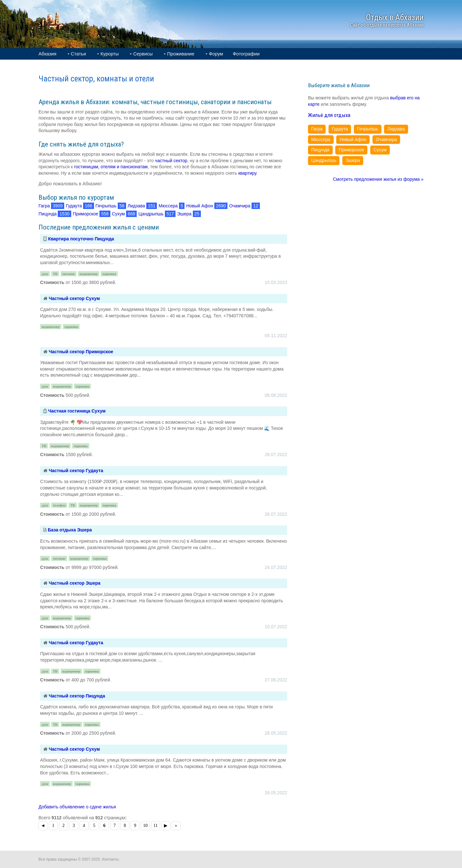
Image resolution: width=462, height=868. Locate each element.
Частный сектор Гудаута (76, 471)
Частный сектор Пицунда (77, 696)
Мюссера (168, 206)
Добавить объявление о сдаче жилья (77, 807)
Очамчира (240, 206)
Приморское (86, 214)
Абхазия (47, 54)
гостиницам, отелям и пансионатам (111, 167)
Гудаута (74, 206)
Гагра (44, 206)
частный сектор (171, 161)
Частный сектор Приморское (81, 352)
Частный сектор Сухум (74, 298)
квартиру (247, 173)
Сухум (119, 214)
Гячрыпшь (106, 206)
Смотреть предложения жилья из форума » (378, 179)
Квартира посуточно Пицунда (81, 239)
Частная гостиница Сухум (77, 411)
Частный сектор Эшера (75, 583)
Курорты (110, 54)
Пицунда (48, 214)
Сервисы (143, 54)
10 (145, 826)
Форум (216, 54)
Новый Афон (200, 206)
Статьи (79, 54)
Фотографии (246, 54)
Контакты (110, 859)
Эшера (184, 214)
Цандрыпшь (151, 214)
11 (155, 826)
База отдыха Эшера (70, 530)
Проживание (181, 54)
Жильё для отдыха (329, 115)
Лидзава (136, 206)
